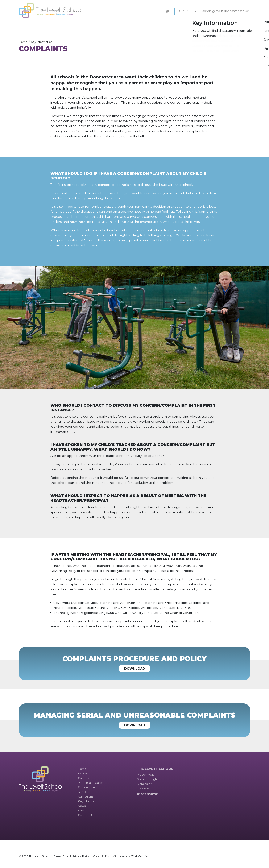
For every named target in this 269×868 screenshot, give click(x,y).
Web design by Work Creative (131, 856)
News (211, 24)
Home (23, 42)
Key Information (191, 24)
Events (224, 24)
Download (135, 668)
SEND (152, 24)
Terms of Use (61, 856)
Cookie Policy (101, 856)
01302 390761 (189, 11)
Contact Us (240, 24)
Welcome (68, 24)
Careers (84, 24)
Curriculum (168, 24)
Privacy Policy (81, 856)
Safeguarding (134, 24)
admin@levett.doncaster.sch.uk (225, 11)
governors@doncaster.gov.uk (91, 613)
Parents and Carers (107, 24)
